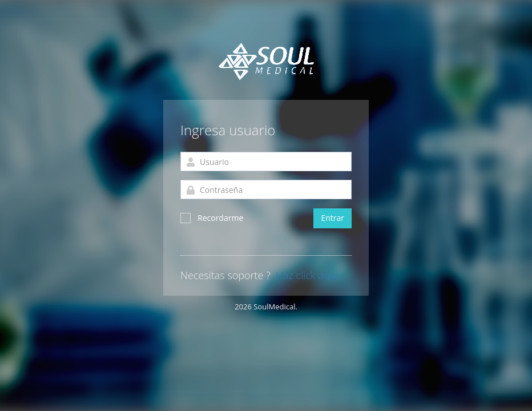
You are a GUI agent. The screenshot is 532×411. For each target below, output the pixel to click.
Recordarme (212, 218)
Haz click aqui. (308, 276)
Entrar (332, 218)
